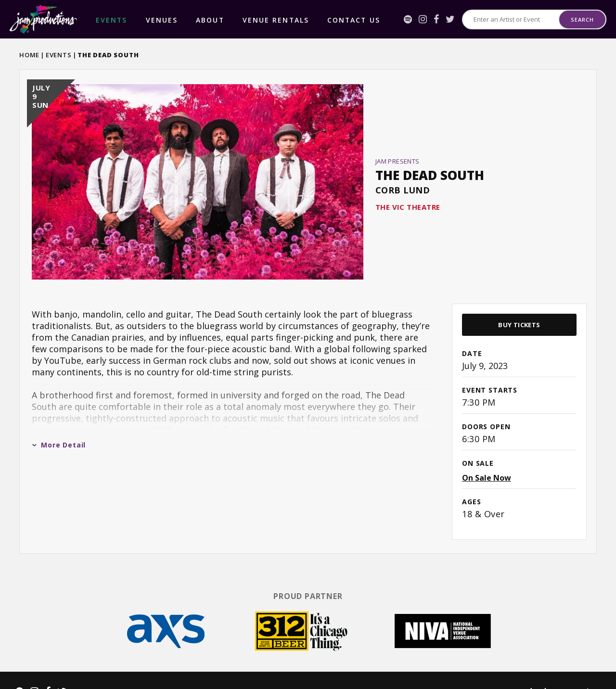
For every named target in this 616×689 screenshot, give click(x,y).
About (169, 19)
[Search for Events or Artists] (511, 19)
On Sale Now (487, 456)
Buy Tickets (519, 303)
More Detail (59, 423)
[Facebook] (436, 19)
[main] (308, 300)
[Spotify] (408, 19)
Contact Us (273, 19)
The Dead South (430, 165)
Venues (136, 19)
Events (59, 55)
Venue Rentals (216, 19)
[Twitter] (450, 19)
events (103, 19)
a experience (558, 670)
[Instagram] (423, 19)
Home (29, 55)
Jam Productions (43, 19)
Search (582, 19)
